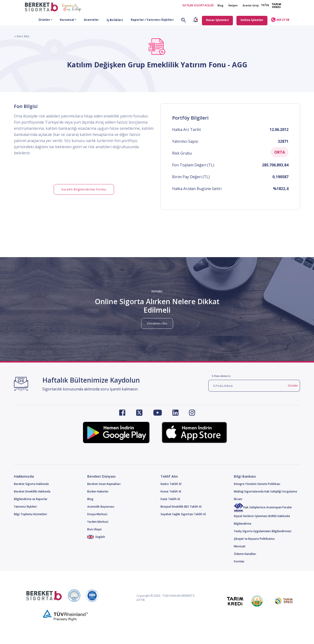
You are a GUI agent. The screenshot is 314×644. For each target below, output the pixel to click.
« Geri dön (22, 36)
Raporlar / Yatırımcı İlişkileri (152, 20)
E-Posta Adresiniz (221, 376)
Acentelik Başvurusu (101, 507)
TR (263, 5)
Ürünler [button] (44, 20)
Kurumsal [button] (67, 20)
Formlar (239, 561)
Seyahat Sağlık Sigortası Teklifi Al (183, 514)
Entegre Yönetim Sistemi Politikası (257, 484)
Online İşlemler (252, 20)
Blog (220, 5)
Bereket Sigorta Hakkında (31, 484)
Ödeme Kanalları (245, 554)
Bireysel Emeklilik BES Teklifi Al (181, 507)
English (96, 537)
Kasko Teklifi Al (171, 484)
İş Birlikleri (115, 20)
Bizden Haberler (98, 491)
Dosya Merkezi (97, 514)
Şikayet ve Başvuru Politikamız (254, 539)
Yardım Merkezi (98, 522)
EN (267, 5)
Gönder (293, 386)
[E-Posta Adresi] (247, 386)
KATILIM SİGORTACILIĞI (198, 5)
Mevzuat (240, 546)
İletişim (233, 5)
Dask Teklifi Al (170, 499)
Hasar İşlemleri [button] (217, 20)
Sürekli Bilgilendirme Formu (84, 189)
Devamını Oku (157, 323)
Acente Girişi (251, 5)
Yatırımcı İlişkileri (25, 507)
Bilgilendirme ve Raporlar (31, 499)
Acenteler (91, 20)
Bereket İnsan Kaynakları (104, 484)
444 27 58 (280, 20)
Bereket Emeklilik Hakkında (32, 491)
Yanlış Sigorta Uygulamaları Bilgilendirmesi (263, 531)
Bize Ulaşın (94, 529)
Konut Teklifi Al (171, 491)
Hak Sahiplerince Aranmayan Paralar (263, 507)
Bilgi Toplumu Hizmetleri (31, 514)
